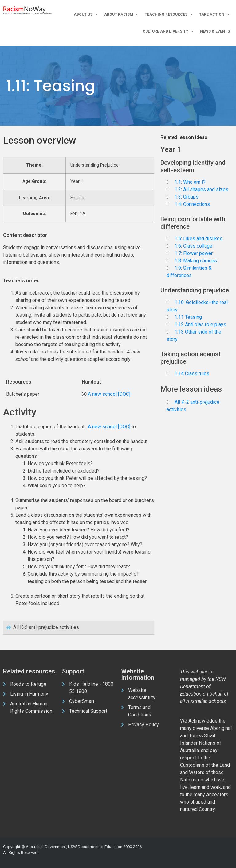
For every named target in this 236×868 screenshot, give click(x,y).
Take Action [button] (214, 15)
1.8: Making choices (196, 261)
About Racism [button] (121, 15)
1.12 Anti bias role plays (200, 324)
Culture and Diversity (168, 31)
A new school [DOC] (109, 394)
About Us (86, 15)
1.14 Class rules (192, 374)
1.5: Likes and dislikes (199, 239)
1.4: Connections (192, 204)
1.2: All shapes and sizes (201, 189)
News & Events (215, 31)
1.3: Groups (187, 197)
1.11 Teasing (188, 317)
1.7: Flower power (194, 253)
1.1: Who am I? (190, 182)
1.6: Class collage (193, 246)
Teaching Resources (169, 15)
